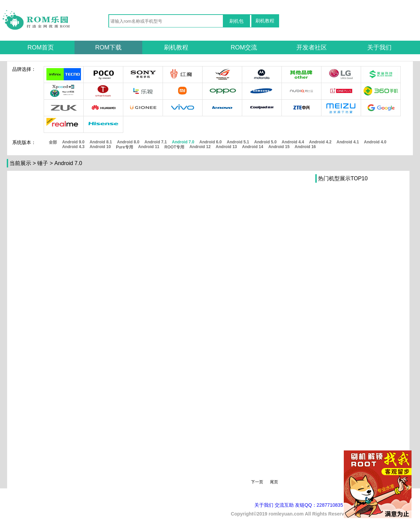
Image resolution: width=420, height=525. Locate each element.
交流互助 (284, 505)
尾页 (274, 482)
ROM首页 (41, 47)
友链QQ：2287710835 (319, 505)
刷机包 (236, 21)
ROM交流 (244, 47)
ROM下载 (108, 47)
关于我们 (379, 47)
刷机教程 (265, 21)
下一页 (257, 482)
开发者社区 (312, 47)
